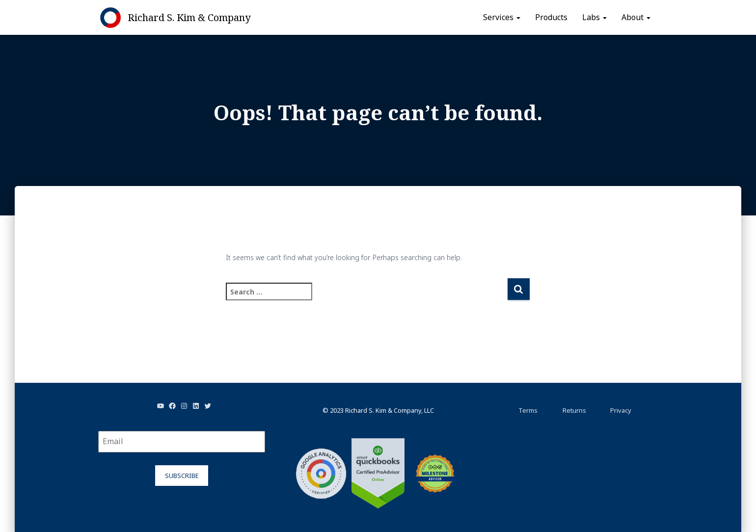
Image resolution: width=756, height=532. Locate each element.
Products (551, 17)
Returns (574, 410)
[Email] (182, 442)
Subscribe (182, 476)
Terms (528, 410)
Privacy (621, 410)
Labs (594, 17)
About (636, 17)
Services (502, 17)
